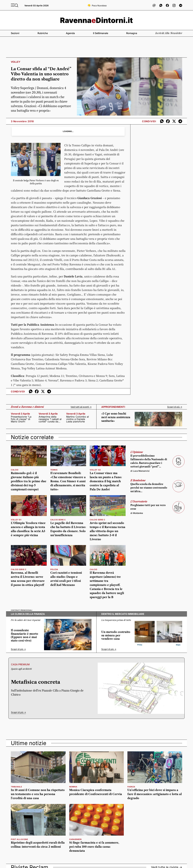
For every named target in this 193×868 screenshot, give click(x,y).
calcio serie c (58, 520)
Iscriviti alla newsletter (169, 33)
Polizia (54, 569)
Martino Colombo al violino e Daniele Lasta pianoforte (78, 419)
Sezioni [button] (15, 33)
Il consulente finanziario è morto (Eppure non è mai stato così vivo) (25, 635)
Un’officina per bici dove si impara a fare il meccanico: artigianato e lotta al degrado (155, 794)
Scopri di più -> (175, 407)
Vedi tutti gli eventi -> (81, 407)
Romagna (132, 33)
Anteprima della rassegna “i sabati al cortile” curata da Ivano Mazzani (50, 419)
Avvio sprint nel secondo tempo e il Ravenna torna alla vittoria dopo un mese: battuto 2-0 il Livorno (108, 531)
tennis (54, 470)
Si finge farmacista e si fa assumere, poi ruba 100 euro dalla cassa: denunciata (94, 847)
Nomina (73, 787)
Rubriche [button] (43, 33)
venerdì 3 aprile (20, 414)
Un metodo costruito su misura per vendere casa (116, 635)
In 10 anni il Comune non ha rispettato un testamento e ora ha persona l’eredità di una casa (38, 794)
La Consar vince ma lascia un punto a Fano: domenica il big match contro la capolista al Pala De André (106, 481)
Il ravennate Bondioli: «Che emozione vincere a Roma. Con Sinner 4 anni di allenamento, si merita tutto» (68, 481)
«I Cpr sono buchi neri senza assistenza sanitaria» (116, 417)
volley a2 (95, 470)
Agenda (70, 33)
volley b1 (16, 520)
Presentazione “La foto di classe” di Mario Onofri (21, 419)
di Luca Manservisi (140, 471)
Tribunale (16, 787)
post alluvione (19, 839)
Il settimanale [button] (101, 33)
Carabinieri (75, 839)
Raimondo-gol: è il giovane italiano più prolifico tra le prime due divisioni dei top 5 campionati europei (29, 481)
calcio (15, 470)
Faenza (131, 787)
